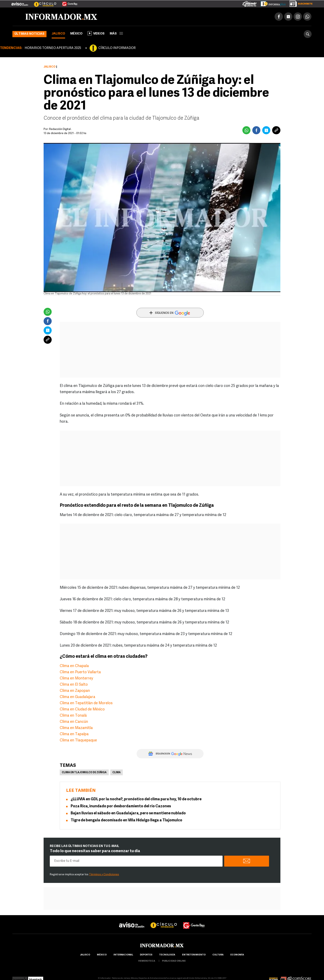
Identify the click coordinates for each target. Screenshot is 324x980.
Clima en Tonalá (73, 716)
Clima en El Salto (74, 685)
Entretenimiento (194, 955)
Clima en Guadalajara (77, 698)
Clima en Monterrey (76, 679)
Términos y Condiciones (104, 875)
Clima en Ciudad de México (82, 710)
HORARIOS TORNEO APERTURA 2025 (53, 49)
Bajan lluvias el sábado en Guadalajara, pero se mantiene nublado (128, 814)
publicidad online (174, 962)
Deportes (146, 955)
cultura (218, 955)
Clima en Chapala (74, 667)
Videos (96, 34)
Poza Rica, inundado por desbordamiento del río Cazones (121, 807)
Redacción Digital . (61, 130)
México (76, 34)
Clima (117, 773)
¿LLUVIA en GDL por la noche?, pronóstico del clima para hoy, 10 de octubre (136, 800)
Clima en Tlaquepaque (78, 741)
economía (237, 955)
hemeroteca (147, 962)
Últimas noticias (29, 34)
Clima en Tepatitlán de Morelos (86, 704)
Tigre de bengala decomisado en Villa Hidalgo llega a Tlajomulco (126, 821)
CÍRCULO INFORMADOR (117, 49)
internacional (123, 955)
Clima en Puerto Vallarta (80, 673)
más (116, 34)
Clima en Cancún (74, 722)
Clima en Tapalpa (74, 735)
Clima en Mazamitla (76, 728)
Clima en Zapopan (75, 691)
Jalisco (58, 34)
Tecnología (167, 955)
